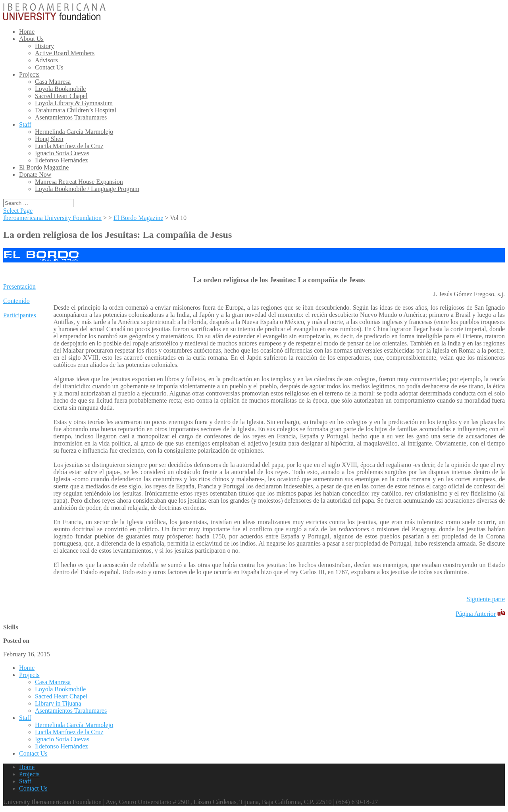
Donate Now (35, 175)
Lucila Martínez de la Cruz (69, 146)
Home (27, 32)
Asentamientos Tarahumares (71, 117)
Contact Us (49, 67)
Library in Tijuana (58, 703)
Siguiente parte (486, 599)
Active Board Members (65, 53)
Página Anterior (476, 614)
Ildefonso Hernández (62, 160)
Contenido (16, 301)
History (44, 46)
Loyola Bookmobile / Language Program (87, 189)
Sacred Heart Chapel (61, 96)
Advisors (46, 60)
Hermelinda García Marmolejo (74, 132)
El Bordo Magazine (44, 167)
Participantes (20, 315)
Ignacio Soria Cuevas (62, 153)
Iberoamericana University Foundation (52, 218)
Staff (25, 124)
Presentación (19, 286)
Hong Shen (49, 139)
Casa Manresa (53, 82)
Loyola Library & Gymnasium (74, 103)
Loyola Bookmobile (60, 89)
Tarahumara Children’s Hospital (76, 110)
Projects (29, 74)
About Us (31, 39)
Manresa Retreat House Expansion (79, 182)
